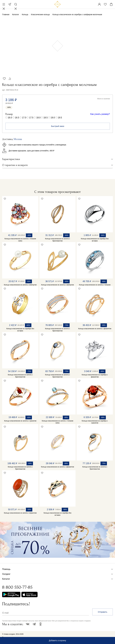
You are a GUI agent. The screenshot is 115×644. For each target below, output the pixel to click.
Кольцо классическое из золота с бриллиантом (58, 240)
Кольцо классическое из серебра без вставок (95, 240)
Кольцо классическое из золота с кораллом (20, 513)
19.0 (53, 118)
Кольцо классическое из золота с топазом (95, 285)
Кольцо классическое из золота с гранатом (20, 421)
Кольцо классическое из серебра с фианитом (95, 376)
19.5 (60, 118)
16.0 (10, 118)
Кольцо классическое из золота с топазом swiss (20, 240)
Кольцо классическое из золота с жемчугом (20, 285)
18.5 (46, 118)
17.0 (24, 118)
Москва (10, 4)
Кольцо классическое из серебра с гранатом (95, 422)
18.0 (38, 118)
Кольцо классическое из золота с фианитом (95, 329)
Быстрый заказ (58, 126)
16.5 (17, 118)
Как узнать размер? (100, 114)
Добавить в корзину (58, 640)
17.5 (31, 118)
